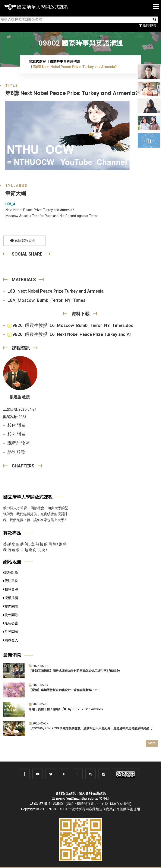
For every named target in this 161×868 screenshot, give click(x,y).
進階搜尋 (148, 26)
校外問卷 (16, 434)
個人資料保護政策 (92, 793)
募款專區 (12, 533)
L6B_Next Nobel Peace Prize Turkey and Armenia (56, 291)
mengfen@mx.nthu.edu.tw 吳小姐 (83, 798)
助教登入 (11, 640)
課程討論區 (19, 443)
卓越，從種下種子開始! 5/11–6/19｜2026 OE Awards (66, 709)
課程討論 (11, 573)
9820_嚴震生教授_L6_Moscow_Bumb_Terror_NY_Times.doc (70, 325)
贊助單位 (11, 581)
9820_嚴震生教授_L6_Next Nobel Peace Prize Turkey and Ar (69, 334)
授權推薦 (11, 598)
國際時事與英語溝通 (65, 61)
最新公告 (11, 623)
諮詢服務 (16, 452)
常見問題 (11, 632)
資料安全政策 (66, 793)
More (152, 743)
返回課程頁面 (23, 241)
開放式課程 (37, 61)
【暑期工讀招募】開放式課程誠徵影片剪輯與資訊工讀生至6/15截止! (74, 671)
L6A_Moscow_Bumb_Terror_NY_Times (46, 300)
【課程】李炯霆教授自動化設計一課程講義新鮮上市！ (65, 690)
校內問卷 (16, 425)
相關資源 (11, 589)
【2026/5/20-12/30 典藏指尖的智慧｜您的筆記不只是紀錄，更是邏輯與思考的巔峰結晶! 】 (91, 728)
